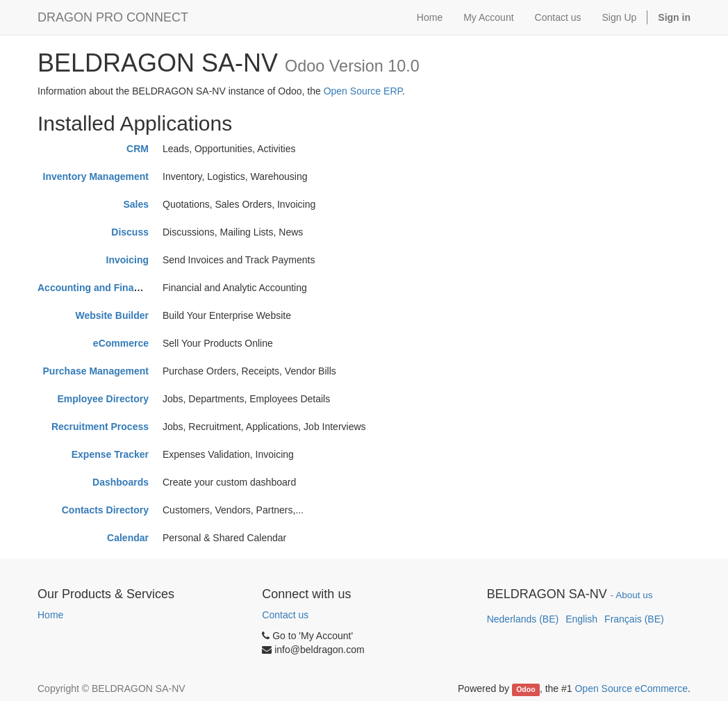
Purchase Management (96, 371)
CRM (138, 149)
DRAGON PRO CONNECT (113, 17)
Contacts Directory (105, 510)
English (581, 619)
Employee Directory (104, 399)
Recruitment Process (100, 427)
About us (634, 595)
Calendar (128, 538)
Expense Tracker (110, 454)
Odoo (526, 689)
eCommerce (121, 343)
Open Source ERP (363, 91)
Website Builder (112, 315)
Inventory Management (96, 176)
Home (50, 615)
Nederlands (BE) (523, 619)
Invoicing (127, 260)
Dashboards (121, 482)
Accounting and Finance (94, 288)
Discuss (130, 232)
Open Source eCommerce (631, 688)
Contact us (285, 615)
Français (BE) (634, 619)
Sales (136, 204)
